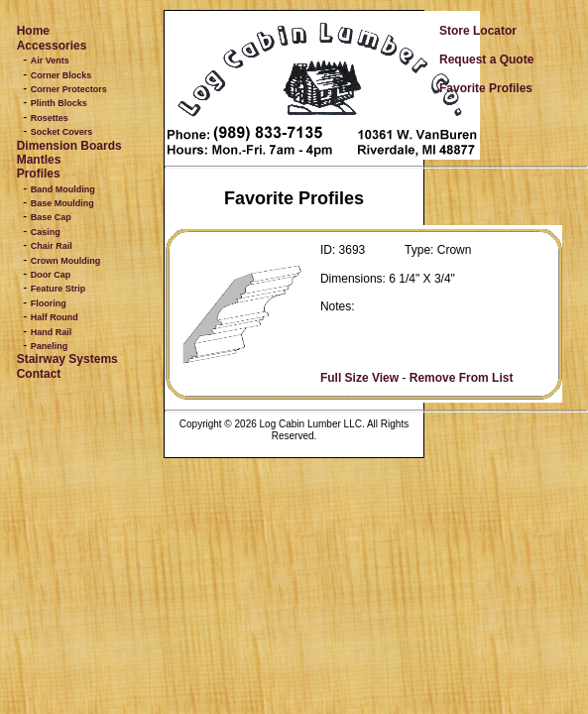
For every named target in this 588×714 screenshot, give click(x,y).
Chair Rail (52, 246)
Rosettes (50, 118)
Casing (46, 232)
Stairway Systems (67, 359)
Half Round (55, 317)
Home (33, 31)
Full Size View (359, 378)
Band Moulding (63, 189)
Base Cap (51, 217)
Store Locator (478, 31)
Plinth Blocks (59, 103)
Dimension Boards (69, 146)
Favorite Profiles (486, 88)
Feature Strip (59, 289)
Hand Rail (52, 332)
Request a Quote (486, 59)
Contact (39, 374)
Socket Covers (62, 132)
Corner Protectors (69, 89)
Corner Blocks (61, 75)
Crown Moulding (65, 261)
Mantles (39, 160)
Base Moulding (62, 203)
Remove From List (462, 378)
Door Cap (51, 275)
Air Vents (50, 60)
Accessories (52, 46)
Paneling (50, 346)
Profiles (39, 174)
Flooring (49, 303)
